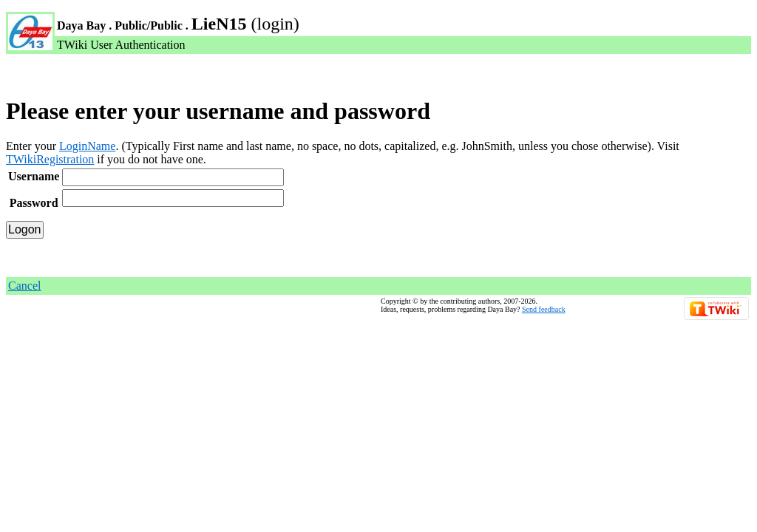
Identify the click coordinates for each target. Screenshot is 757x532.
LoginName (87, 146)
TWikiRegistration (50, 159)
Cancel (24, 286)
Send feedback (544, 309)
